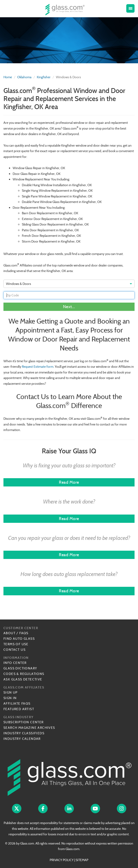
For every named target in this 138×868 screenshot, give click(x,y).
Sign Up (11, 692)
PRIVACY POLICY (62, 860)
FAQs (24, 633)
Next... (69, 307)
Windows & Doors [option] (19, 284)
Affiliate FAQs (17, 703)
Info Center (15, 663)
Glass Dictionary (20, 668)
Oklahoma (24, 77)
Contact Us (14, 650)
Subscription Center (24, 722)
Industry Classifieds (24, 733)
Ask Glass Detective (23, 679)
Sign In (10, 698)
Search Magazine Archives (29, 728)
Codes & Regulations (24, 674)
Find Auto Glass (19, 639)
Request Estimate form (38, 367)
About (9, 633)
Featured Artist (19, 709)
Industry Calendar (22, 739)
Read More (69, 482)
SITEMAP (82, 860)
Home (8, 77)
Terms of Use (16, 644)
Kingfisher (44, 77)
